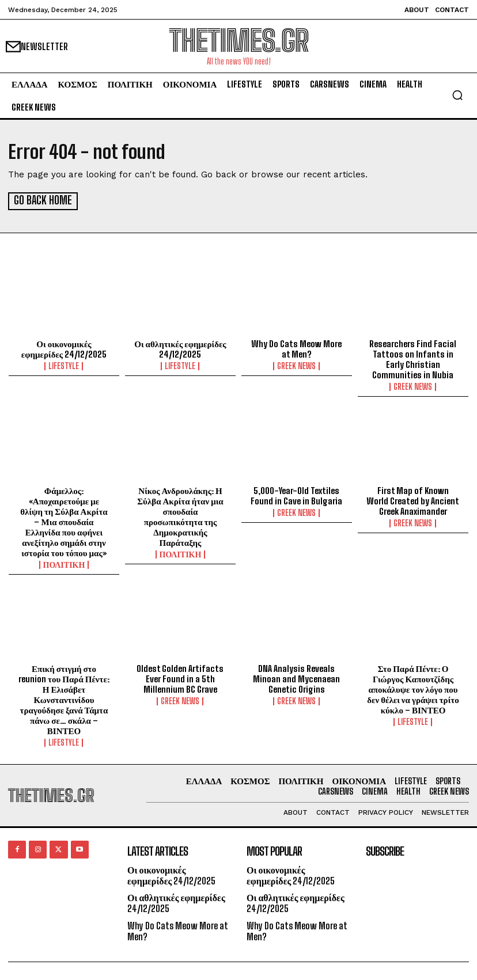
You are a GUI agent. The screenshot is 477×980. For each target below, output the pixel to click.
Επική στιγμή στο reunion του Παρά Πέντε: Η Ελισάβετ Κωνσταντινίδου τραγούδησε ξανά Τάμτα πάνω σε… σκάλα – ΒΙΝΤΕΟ (64, 698)
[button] (457, 95)
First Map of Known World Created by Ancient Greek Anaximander (413, 500)
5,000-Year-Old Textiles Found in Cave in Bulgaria (296, 495)
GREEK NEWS (296, 366)
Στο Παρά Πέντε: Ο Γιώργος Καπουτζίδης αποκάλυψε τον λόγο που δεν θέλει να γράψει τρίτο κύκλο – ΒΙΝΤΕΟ (413, 688)
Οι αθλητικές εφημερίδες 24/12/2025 (180, 348)
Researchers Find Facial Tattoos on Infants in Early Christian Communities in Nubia (413, 359)
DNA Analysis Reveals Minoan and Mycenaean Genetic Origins (296, 678)
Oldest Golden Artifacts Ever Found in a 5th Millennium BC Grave (180, 678)
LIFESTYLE (64, 366)
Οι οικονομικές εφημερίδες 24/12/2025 (64, 348)
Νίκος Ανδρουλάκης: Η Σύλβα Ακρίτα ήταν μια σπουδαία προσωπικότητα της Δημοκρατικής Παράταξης (180, 515)
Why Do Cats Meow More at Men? (296, 348)
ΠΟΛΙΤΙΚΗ (64, 564)
